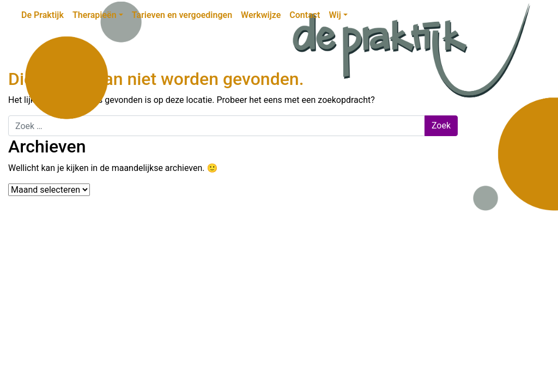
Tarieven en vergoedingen (182, 15)
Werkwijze (261, 15)
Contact (305, 15)
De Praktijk (43, 15)
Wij (335, 15)
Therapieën (95, 15)
